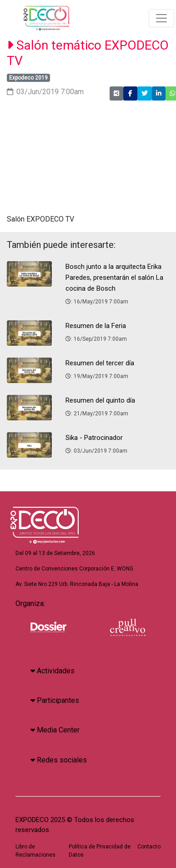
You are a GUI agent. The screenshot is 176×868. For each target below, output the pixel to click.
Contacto (149, 847)
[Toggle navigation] (161, 18)
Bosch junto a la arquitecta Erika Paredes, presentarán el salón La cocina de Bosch (114, 278)
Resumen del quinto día (100, 400)
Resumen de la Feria (96, 326)
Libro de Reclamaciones (35, 851)
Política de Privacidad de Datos (100, 851)
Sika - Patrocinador (94, 438)
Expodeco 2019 (28, 78)
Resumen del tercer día (100, 363)
